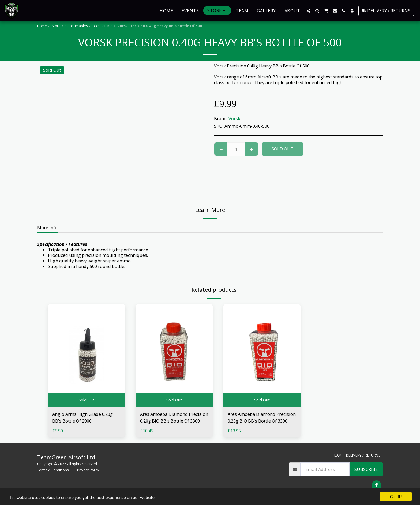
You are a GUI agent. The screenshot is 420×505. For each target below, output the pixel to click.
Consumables (77, 26)
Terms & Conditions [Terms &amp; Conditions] (53, 470)
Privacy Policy (88, 470)
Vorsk (234, 118)
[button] (309, 11)
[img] (87, 355)
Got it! (396, 497)
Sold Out (283, 149)
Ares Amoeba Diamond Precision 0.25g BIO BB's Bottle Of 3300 (262, 417)
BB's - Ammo (103, 26)
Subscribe (366, 469)
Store (56, 26)
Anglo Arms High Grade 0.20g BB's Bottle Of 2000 (82, 417)
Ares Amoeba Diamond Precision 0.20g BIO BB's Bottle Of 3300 (174, 417)
